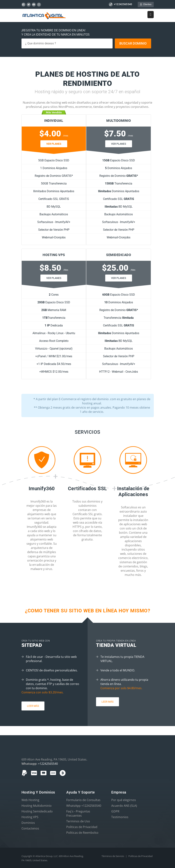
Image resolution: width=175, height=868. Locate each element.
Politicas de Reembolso (82, 833)
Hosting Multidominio (37, 806)
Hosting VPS (30, 817)
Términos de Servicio (113, 856)
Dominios (28, 823)
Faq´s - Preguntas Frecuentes (78, 813)
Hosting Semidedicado (37, 811)
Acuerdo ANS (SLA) (124, 806)
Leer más (33, 706)
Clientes (146, 4)
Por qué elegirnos (124, 800)
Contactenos (30, 828)
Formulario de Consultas (83, 800)
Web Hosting (30, 800)
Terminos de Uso (78, 821)
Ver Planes (54, 144)
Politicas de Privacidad (82, 827)
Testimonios (120, 817)
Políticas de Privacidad (140, 856)
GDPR (115, 811)
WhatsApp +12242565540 (84, 806)
